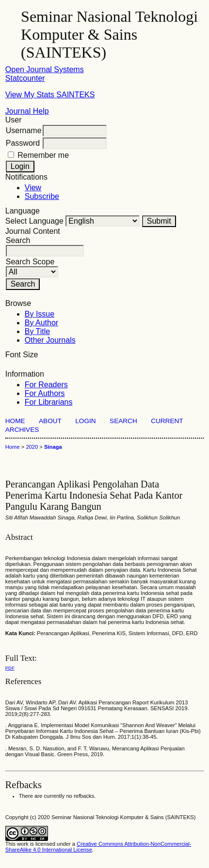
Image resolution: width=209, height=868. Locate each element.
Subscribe (42, 196)
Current (167, 421)
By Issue (40, 314)
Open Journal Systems (45, 69)
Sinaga (53, 447)
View (33, 188)
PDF (10, 668)
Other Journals (50, 340)
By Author (41, 323)
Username (24, 130)
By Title (37, 331)
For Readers (46, 385)
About (50, 421)
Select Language (34, 221)
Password (23, 143)
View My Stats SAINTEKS (50, 95)
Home (15, 421)
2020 (32, 447)
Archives (22, 430)
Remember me (43, 155)
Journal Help (27, 111)
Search (123, 421)
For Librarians (49, 402)
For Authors (45, 393)
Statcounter (25, 78)
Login (85, 421)
